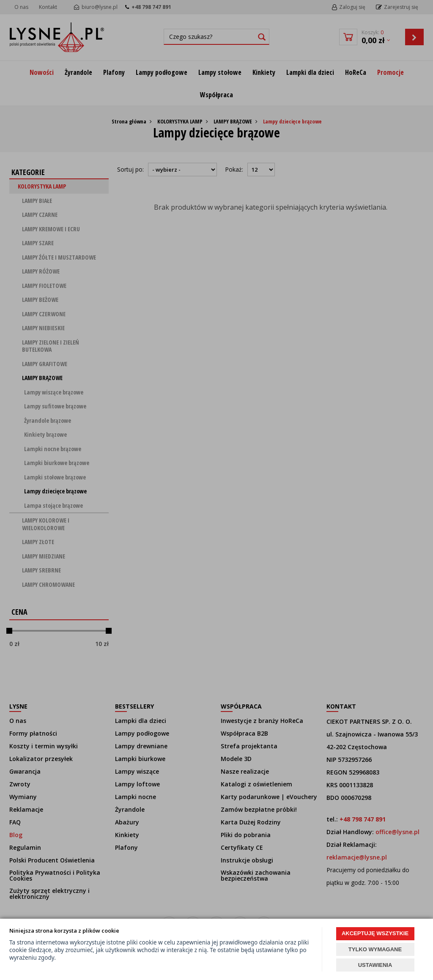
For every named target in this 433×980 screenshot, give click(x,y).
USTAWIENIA (375, 965)
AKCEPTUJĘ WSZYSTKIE (375, 933)
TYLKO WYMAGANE (375, 949)
